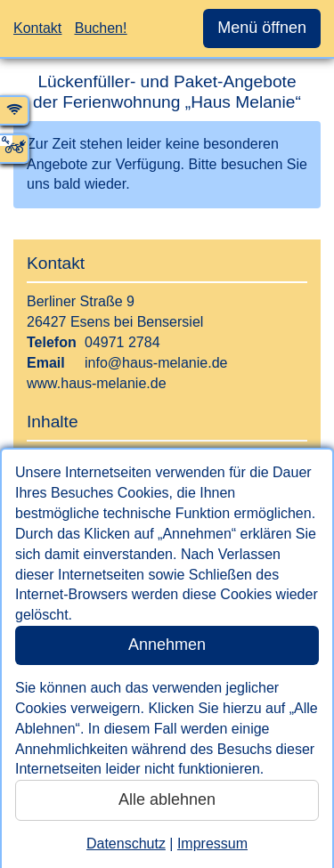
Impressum (212, 844)
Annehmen (167, 645)
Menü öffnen (262, 28)
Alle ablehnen (167, 799)
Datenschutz (126, 844)
